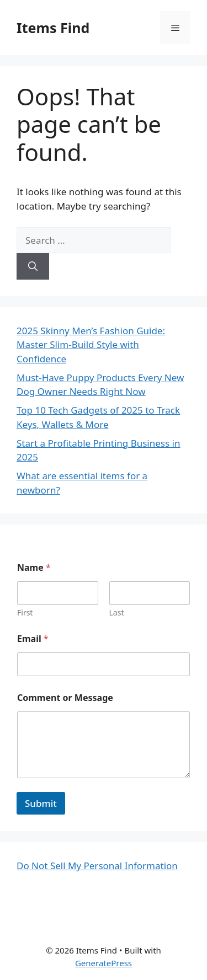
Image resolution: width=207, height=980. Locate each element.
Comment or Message (65, 698)
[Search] (33, 266)
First (25, 612)
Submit (41, 803)
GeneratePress (104, 963)
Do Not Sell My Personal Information (97, 866)
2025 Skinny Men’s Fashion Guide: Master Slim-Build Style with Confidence (91, 345)
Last (117, 612)
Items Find (53, 28)
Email (33, 639)
